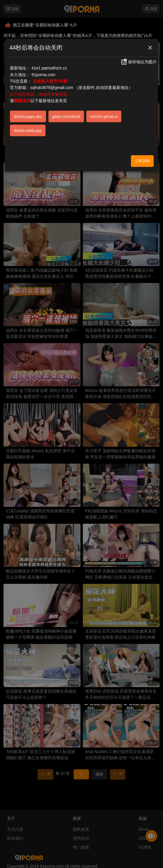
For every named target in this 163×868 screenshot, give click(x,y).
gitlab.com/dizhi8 (66, 117)
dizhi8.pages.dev (28, 117)
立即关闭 (142, 161)
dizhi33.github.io (104, 117)
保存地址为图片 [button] (139, 62)
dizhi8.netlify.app (28, 131)
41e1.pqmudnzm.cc (49, 68)
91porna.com (43, 75)
